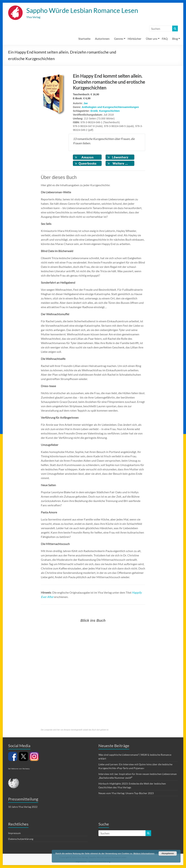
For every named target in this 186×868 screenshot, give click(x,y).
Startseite (84, 39)
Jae (86, 103)
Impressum (14, 833)
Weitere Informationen (144, 853)
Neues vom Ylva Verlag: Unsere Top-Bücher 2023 (126, 793)
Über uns (152, 39)
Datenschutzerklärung (21, 839)
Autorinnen (102, 39)
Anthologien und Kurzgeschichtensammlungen (110, 107)
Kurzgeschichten (109, 111)
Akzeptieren (168, 853)
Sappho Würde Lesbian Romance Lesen (82, 11)
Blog (175, 39)
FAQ (165, 39)
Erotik (94, 111)
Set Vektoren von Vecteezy (19, 769)
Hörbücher (135, 39)
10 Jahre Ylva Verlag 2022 (23, 807)
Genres (119, 39)
